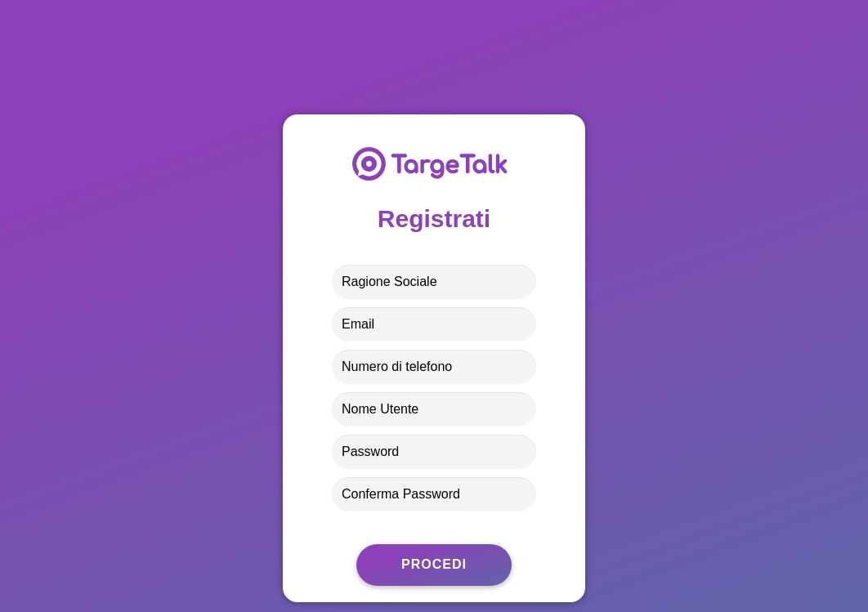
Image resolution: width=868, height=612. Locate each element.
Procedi (434, 564)
